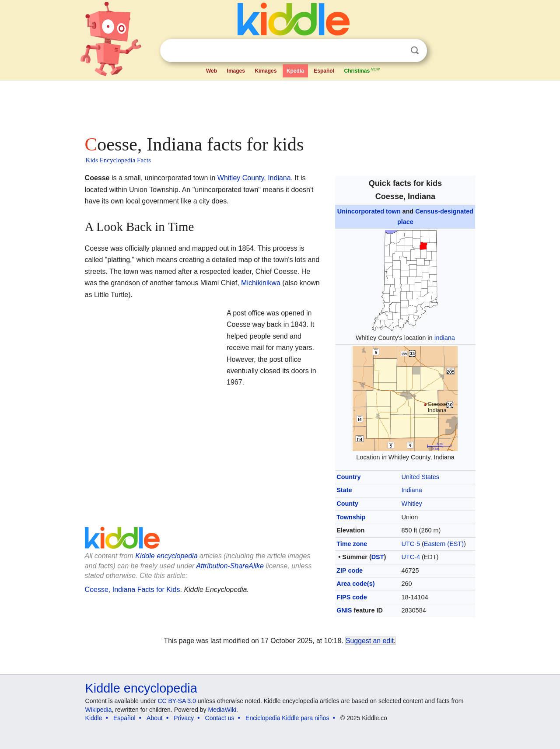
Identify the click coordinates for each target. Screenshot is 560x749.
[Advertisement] (280, 105)
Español (324, 71)
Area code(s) (355, 584)
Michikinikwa (261, 283)
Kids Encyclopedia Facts (118, 160)
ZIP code (350, 570)
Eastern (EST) (444, 544)
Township (351, 517)
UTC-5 (411, 544)
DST (378, 557)
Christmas (362, 70)
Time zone (352, 544)
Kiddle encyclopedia (166, 556)
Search (415, 51)
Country (348, 477)
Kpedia (295, 71)
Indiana (445, 338)
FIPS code (352, 597)
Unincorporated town (369, 211)
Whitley (412, 504)
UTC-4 (411, 557)
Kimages (266, 71)
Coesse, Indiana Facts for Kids (133, 590)
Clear (397, 51)
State (344, 490)
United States (420, 477)
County (347, 504)
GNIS (344, 610)
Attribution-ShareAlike (230, 566)
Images (236, 71)
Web (212, 71)
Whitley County (241, 178)
